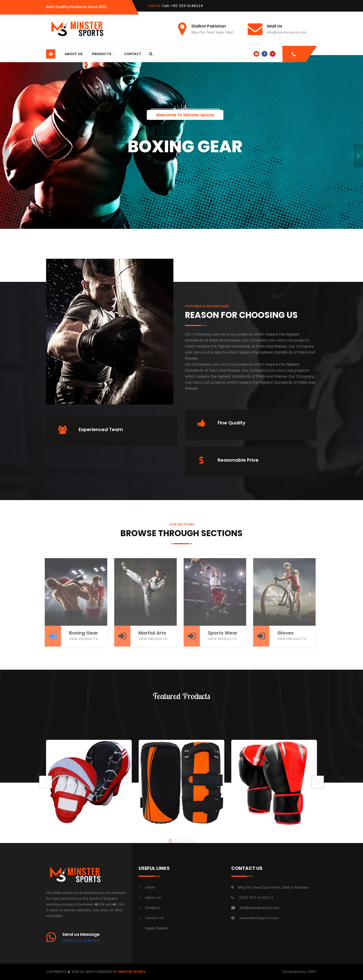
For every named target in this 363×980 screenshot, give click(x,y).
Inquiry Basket (157, 928)
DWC (312, 972)
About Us (74, 54)
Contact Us (154, 918)
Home (150, 887)
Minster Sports (132, 972)
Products (102, 54)
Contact (133, 54)
